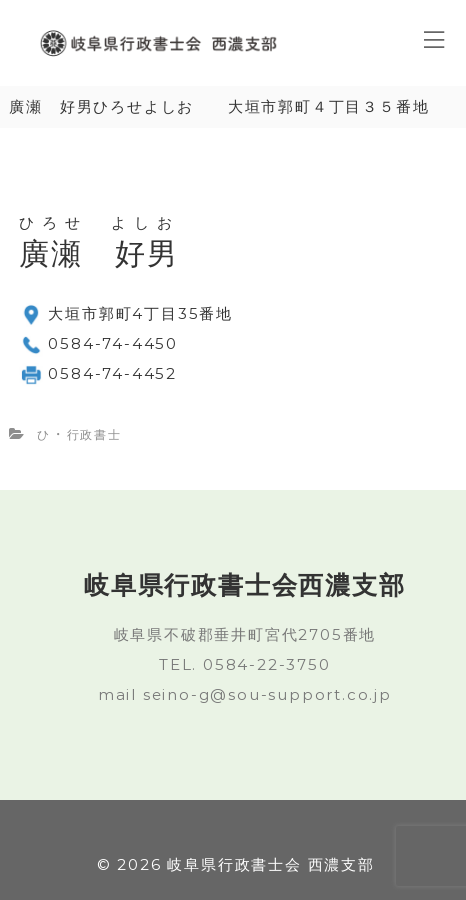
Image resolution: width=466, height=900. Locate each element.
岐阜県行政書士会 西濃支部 (270, 864)
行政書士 (94, 434)
